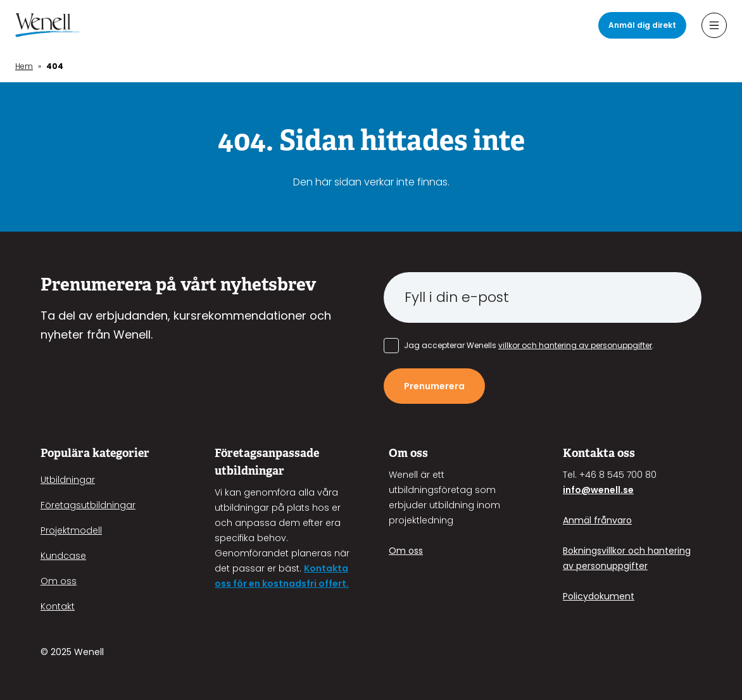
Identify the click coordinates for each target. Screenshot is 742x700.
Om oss (59, 581)
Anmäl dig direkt (642, 25)
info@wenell (592, 490)
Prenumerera (434, 386)
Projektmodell (71, 530)
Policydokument (599, 596)
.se (627, 490)
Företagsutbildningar (88, 505)
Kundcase (63, 556)
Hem (24, 66)
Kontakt (58, 606)
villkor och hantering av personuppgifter (575, 345)
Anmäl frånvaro (597, 520)
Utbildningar (68, 480)
